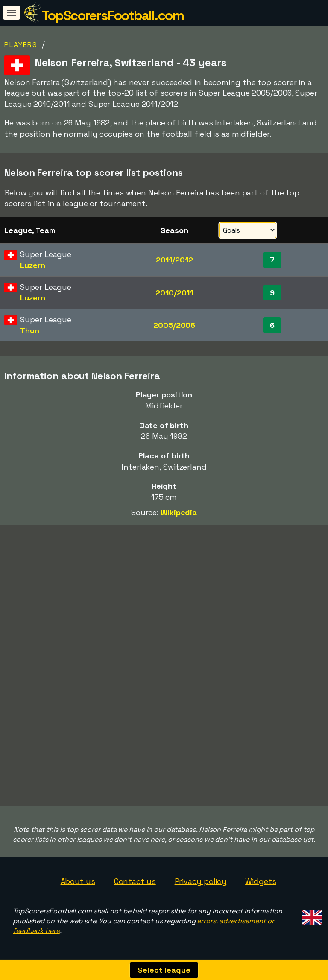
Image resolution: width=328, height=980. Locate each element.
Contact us (135, 881)
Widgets (261, 881)
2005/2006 (174, 325)
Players (21, 45)
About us (78, 881)
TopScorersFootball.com (113, 15)
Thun (30, 331)
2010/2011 (174, 293)
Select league (164, 970)
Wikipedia (179, 512)
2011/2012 (174, 260)
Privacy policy (201, 881)
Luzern (32, 265)
